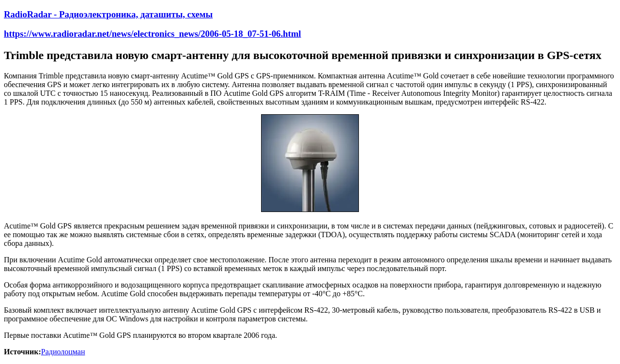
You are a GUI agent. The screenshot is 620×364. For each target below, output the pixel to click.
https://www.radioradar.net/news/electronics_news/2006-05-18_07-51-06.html (153, 34)
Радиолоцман (63, 352)
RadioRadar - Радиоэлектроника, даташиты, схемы (108, 14)
